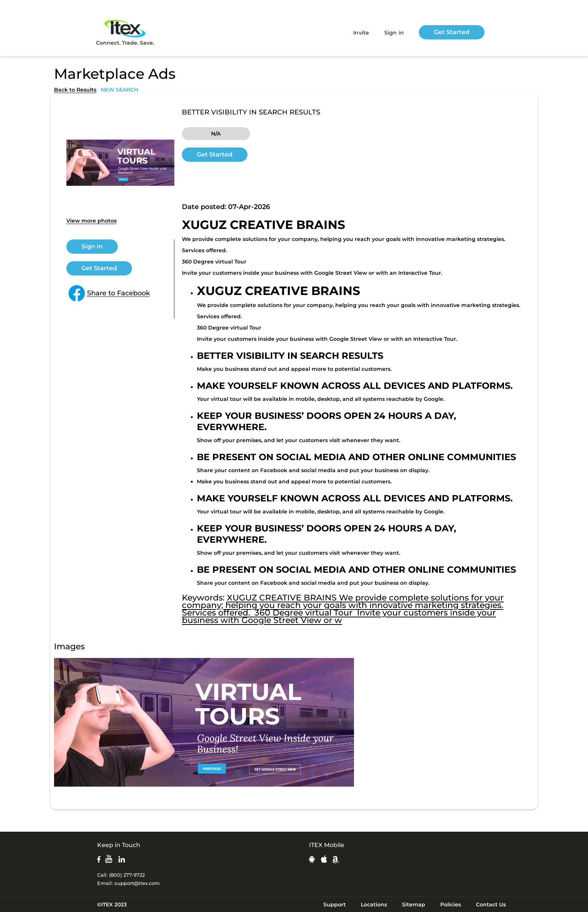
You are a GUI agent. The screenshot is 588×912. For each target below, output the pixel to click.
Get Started (452, 32)
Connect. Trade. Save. (125, 32)
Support (334, 904)
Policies (451, 904)
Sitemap (414, 904)
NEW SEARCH (119, 90)
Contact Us (491, 904)
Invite (361, 33)
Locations (374, 904)
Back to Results (75, 90)
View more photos (91, 221)
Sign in (394, 33)
